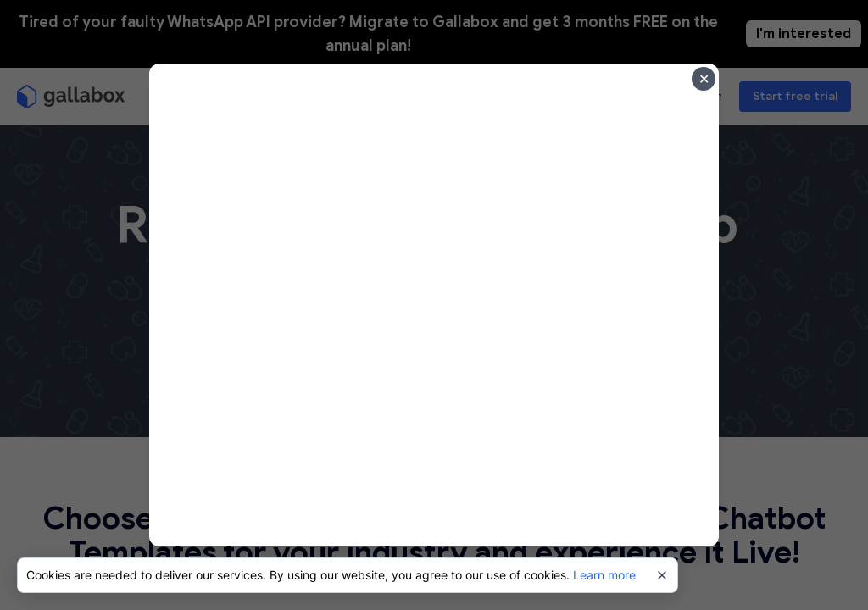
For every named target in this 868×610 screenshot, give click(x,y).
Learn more (604, 575)
